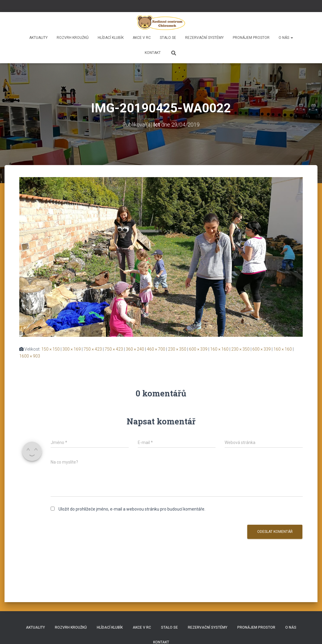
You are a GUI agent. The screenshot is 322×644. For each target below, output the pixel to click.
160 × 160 (219, 349)
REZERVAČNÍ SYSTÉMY (204, 38)
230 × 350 (177, 349)
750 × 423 (93, 349)
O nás (286, 38)
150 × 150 (51, 349)
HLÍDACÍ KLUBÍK (111, 38)
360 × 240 (135, 349)
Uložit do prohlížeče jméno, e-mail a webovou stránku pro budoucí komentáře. (132, 509)
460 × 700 (156, 349)
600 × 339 (198, 349)
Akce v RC (142, 38)
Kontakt (153, 53)
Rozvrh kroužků (73, 38)
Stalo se (168, 38)
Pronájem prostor (251, 38)
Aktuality (38, 38)
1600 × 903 (30, 356)
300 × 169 (72, 349)
